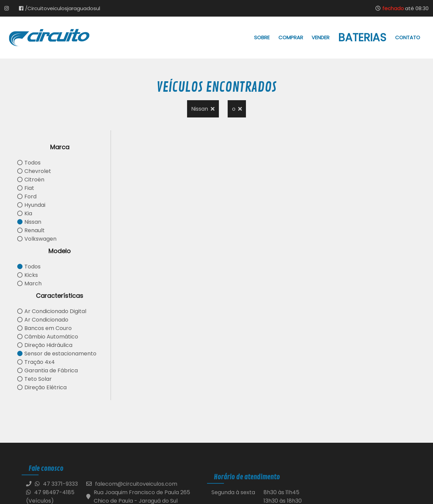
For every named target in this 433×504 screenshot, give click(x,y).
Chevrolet (34, 171)
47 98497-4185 (50, 492)
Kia (25, 213)
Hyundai (31, 205)
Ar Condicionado (43, 320)
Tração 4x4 (36, 362)
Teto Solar (35, 379)
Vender (321, 37)
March (29, 283)
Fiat (26, 188)
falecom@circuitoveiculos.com (136, 484)
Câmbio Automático (48, 337)
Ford (27, 196)
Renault (31, 230)
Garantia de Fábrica (48, 370)
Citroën (31, 180)
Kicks (28, 275)
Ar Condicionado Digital (52, 311)
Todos (29, 163)
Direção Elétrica (42, 387)
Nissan (203, 109)
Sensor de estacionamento (57, 354)
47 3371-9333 (60, 484)
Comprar (291, 37)
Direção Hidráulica (45, 345)
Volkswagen (37, 239)
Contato (408, 37)
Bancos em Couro (44, 328)
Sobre (262, 37)
